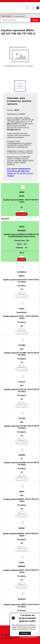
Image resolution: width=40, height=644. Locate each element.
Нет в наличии (22, 214)
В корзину (22, 260)
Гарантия (29, 153)
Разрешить (25, 633)
